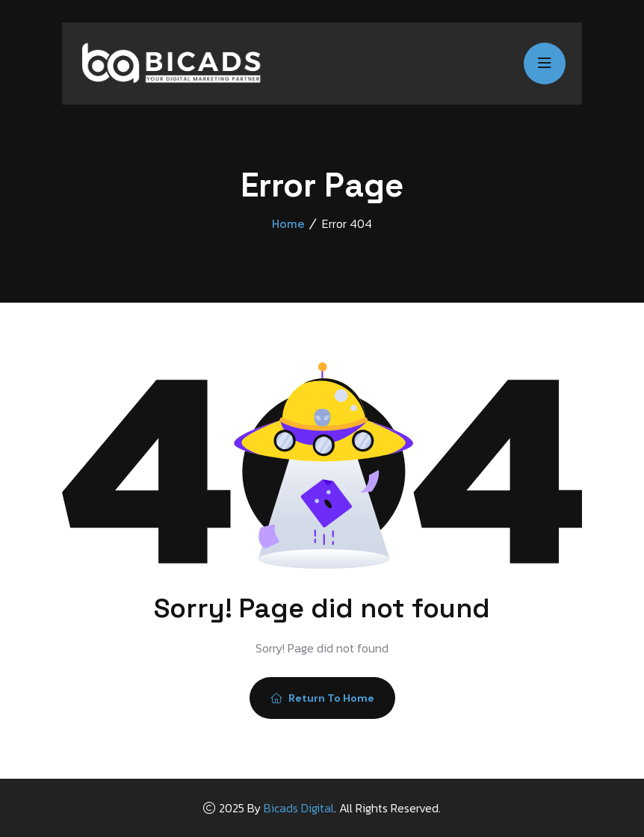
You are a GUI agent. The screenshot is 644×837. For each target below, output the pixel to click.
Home (288, 224)
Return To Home (322, 698)
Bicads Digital (299, 808)
